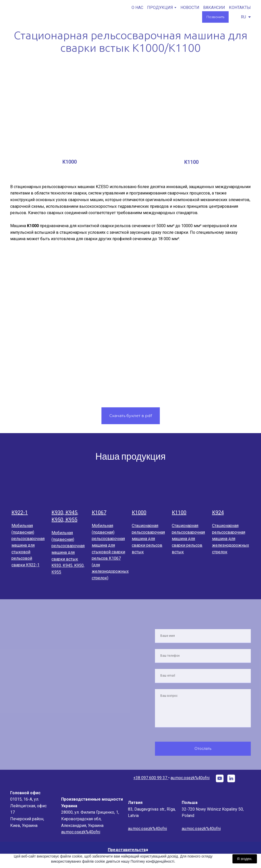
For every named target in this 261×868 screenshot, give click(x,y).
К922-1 (20, 512)
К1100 (179, 512)
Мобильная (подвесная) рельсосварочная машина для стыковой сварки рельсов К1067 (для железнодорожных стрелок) (110, 552)
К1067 (99, 512)
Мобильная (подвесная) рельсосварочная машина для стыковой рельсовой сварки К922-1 (28, 545)
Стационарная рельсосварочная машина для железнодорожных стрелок (231, 539)
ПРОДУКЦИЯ (160, 8)
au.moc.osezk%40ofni (190, 778)
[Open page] (30, 490)
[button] (215, 17)
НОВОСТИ (190, 8)
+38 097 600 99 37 (151, 778)
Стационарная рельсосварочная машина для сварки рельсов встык (148, 539)
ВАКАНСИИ (214, 8)
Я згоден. (245, 859)
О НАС (137, 8)
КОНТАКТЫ (240, 8)
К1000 (139, 512)
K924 (218, 512)
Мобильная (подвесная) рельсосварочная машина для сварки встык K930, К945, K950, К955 (68, 552)
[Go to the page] (34, 14)
